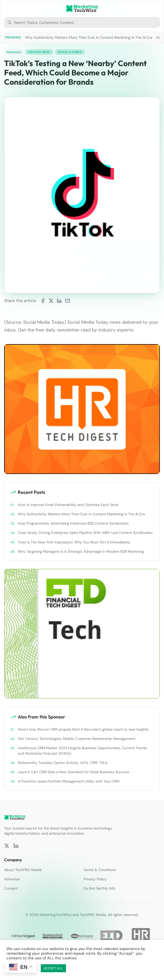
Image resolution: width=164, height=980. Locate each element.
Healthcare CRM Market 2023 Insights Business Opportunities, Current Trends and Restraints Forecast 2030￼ (82, 750)
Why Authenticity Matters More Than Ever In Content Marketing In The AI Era (89, 37)
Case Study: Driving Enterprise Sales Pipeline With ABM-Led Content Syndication (85, 533)
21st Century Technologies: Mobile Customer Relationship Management (77, 739)
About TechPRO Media (23, 870)
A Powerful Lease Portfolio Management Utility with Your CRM (69, 781)
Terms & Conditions (100, 870)
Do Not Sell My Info (99, 888)
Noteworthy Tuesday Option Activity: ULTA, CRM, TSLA (63, 763)
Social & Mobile (70, 52)
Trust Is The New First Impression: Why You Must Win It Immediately (74, 542)
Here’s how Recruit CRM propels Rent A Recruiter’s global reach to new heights (83, 729)
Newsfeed (14, 52)
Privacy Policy (95, 879)
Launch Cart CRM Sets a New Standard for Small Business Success (73, 772)
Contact (11, 888)
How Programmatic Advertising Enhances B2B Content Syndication (73, 523)
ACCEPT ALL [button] (53, 968)
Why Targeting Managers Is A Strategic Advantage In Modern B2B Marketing (81, 551)
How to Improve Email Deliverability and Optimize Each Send (68, 505)
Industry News (39, 52)
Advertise (12, 879)
